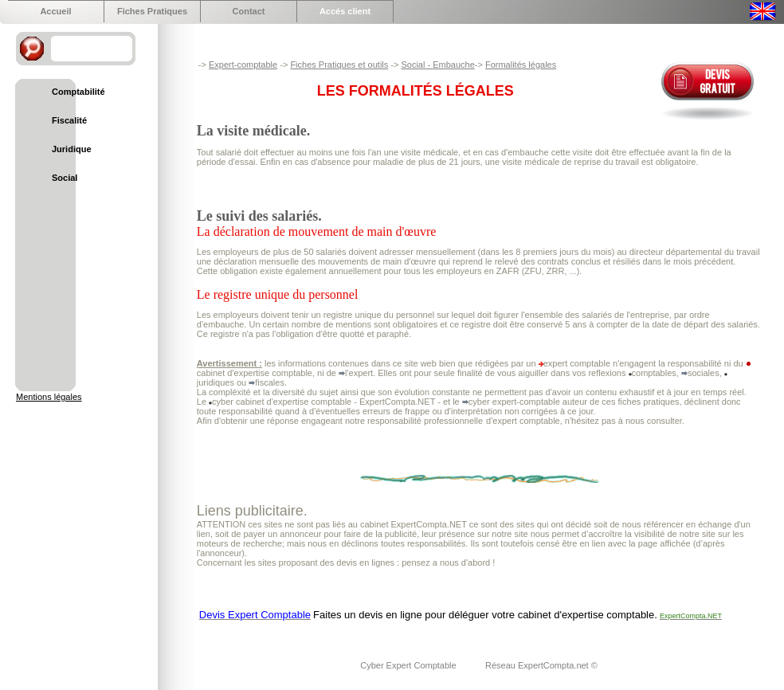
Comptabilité (78, 92)
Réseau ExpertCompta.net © (541, 665)
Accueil (55, 11)
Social (65, 178)
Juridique (72, 149)
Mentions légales (49, 397)
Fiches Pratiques (152, 11)
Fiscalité (69, 120)
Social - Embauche (437, 65)
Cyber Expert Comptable (410, 665)
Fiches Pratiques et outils (339, 65)
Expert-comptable (243, 65)
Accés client (345, 11)
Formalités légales (521, 65)
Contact (249, 11)
